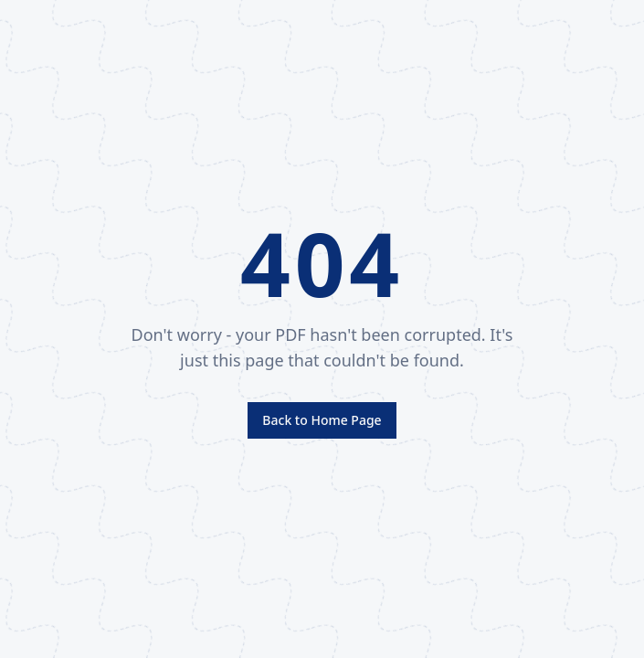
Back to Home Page (322, 420)
